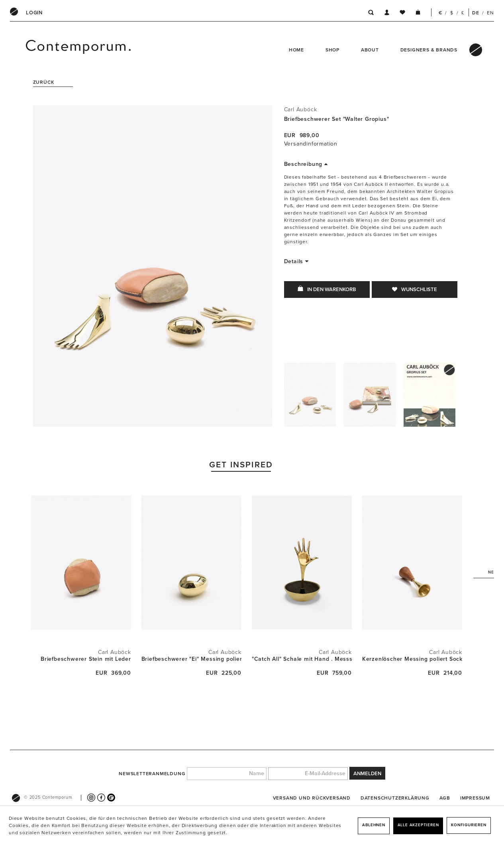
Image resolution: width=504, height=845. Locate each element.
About (370, 50)
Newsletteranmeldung (152, 774)
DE (476, 13)
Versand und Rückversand (312, 798)
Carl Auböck (301, 109)
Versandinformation (311, 144)
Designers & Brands (429, 50)
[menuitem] (34, 13)
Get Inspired (241, 465)
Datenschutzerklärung (395, 798)
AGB (445, 798)
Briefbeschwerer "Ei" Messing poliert (191, 659)
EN (490, 13)
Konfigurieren (469, 825)
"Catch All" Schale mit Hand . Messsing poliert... (302, 659)
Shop (332, 50)
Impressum (475, 798)
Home (296, 50)
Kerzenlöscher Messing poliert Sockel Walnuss (412, 659)
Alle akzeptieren (418, 825)
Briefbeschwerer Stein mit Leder (86, 659)
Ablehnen (374, 825)
